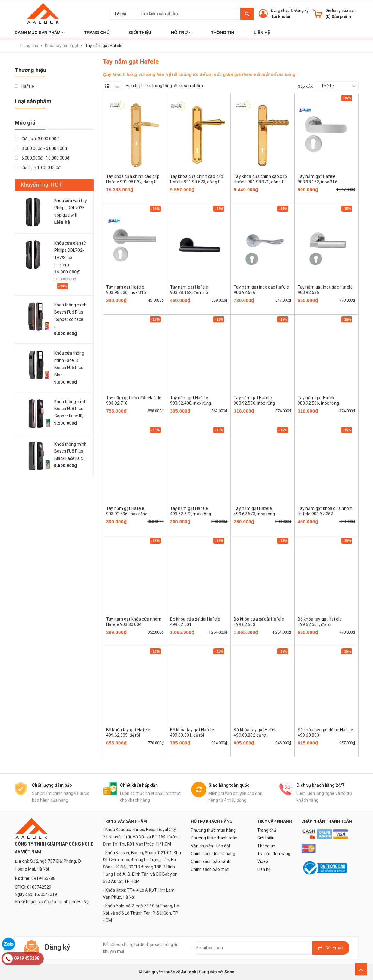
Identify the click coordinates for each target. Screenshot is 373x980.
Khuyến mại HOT (41, 185)
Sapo (229, 972)
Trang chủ (267, 830)
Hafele (24, 86)
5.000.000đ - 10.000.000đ (42, 158)
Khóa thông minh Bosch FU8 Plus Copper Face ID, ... (71, 409)
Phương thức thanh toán (214, 838)
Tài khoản (281, 17)
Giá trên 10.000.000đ (38, 168)
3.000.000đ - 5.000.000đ (41, 148)
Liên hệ (264, 869)
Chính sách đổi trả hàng (213, 854)
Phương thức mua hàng (213, 830)
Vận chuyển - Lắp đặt (211, 846)
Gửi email (331, 948)
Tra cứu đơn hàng (274, 854)
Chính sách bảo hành (211, 861)
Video (263, 861)
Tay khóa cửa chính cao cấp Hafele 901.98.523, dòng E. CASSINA (197, 182)
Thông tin (266, 846)
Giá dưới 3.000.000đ (37, 139)
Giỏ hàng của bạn (340, 10)
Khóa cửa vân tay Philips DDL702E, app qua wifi (71, 208)
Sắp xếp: (305, 86)
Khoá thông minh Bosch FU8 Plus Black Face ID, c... (70, 451)
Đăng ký (301, 10)
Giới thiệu (266, 838)
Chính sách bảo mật (210, 869)
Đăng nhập (280, 10)
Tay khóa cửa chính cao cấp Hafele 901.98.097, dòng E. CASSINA (133, 182)
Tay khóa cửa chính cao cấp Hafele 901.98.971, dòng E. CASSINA (260, 182)
